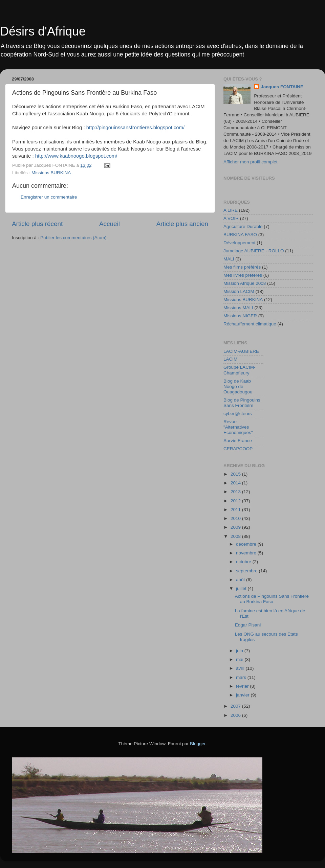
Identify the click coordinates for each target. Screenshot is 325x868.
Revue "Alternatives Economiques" (238, 427)
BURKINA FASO (240, 235)
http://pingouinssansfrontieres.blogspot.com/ (135, 128)
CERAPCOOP (238, 449)
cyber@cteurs (237, 414)
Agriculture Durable (243, 226)
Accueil (110, 224)
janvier (243, 695)
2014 (236, 483)
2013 (236, 492)
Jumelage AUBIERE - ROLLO (254, 251)
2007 (236, 706)
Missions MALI (238, 308)
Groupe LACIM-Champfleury (240, 370)
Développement (240, 243)
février (243, 686)
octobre (244, 562)
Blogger (198, 744)
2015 (236, 474)
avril (241, 668)
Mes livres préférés (243, 275)
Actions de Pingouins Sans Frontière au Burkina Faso (272, 599)
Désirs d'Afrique (43, 31)
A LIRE (231, 210)
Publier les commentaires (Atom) (73, 238)
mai (240, 659)
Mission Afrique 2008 (245, 283)
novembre (247, 553)
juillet (242, 588)
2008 (236, 536)
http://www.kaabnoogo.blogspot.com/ (76, 156)
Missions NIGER (240, 316)
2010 (236, 518)
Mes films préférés (242, 267)
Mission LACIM (239, 291)
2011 (236, 510)
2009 (236, 527)
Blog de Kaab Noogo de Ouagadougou (238, 386)
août (241, 580)
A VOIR (231, 218)
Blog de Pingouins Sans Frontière (242, 403)
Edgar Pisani (248, 625)
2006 (236, 715)
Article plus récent (37, 224)
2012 (236, 501)
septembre (247, 571)
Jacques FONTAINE (282, 87)
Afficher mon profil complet (251, 162)
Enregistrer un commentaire (49, 197)
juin (240, 651)
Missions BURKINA (51, 173)
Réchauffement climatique (250, 324)
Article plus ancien (182, 224)
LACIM (230, 359)
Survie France (238, 441)
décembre (247, 544)
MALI (229, 259)
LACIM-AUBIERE (241, 351)
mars (242, 677)
